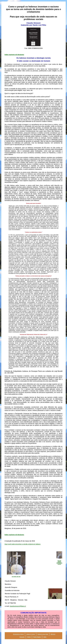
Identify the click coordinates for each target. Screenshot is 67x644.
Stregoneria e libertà (18, 634)
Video (45, 637)
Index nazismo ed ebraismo (14, 55)
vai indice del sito (16, 577)
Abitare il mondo (31, 634)
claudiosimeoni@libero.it (18, 606)
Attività (29, 637)
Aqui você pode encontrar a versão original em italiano (22, 544)
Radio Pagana (37, 637)
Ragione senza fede (43, 634)
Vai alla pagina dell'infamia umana (59, 562)
